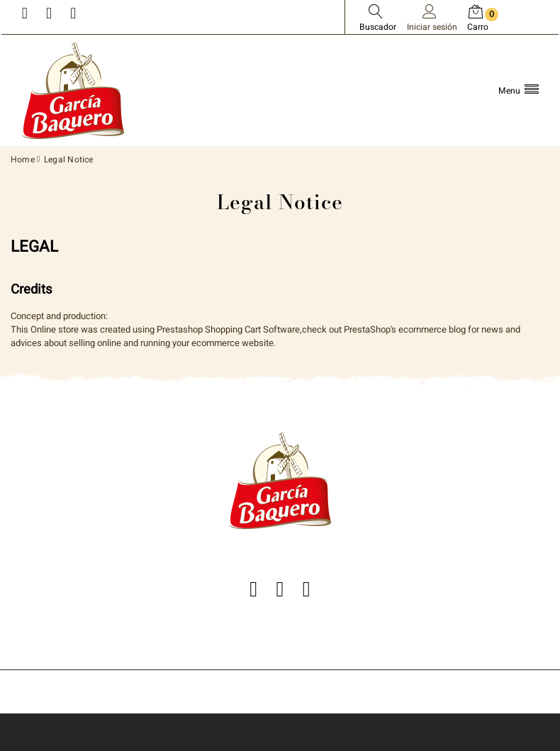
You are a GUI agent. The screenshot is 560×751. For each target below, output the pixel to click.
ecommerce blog (432, 329)
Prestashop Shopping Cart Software (228, 329)
